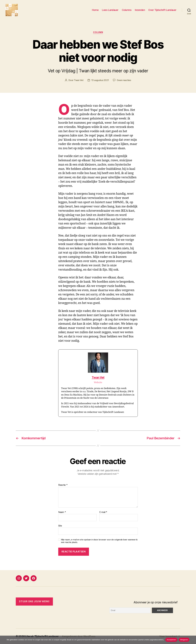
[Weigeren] (193, 640)
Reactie (63, 485)
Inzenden (140, 10)
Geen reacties (124, 80)
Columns (127, 10)
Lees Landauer (110, 10)
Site (60, 526)
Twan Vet (79, 80)
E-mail (103, 512)
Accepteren (171, 640)
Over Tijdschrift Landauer (162, 10)
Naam (62, 512)
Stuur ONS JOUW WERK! (34, 601)
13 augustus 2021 (100, 80)
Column (98, 32)
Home (95, 10)
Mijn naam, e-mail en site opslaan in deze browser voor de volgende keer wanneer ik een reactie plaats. (99, 541)
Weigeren (184, 640)
